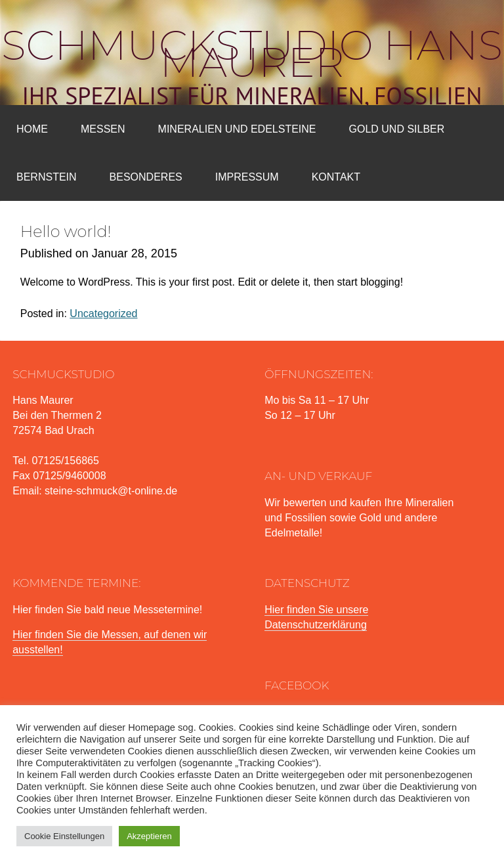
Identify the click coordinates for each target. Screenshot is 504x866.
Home (32, 129)
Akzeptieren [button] (149, 836)
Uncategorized (103, 314)
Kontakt (336, 177)
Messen (103, 129)
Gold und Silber (397, 129)
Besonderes (146, 177)
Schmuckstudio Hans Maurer (252, 54)
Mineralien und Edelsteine (237, 129)
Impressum (247, 177)
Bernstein (47, 177)
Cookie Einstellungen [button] (64, 836)
